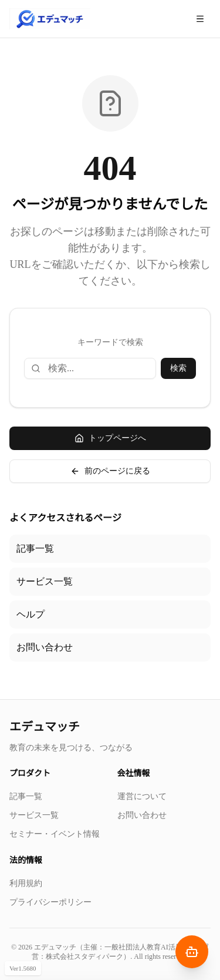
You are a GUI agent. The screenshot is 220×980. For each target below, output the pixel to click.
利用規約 (26, 883)
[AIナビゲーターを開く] (192, 952)
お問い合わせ (45, 647)
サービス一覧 (45, 581)
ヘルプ (31, 614)
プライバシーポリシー (50, 902)
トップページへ (110, 438)
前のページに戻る (110, 471)
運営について (142, 796)
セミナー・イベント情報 (55, 834)
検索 (178, 368)
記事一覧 (35, 548)
